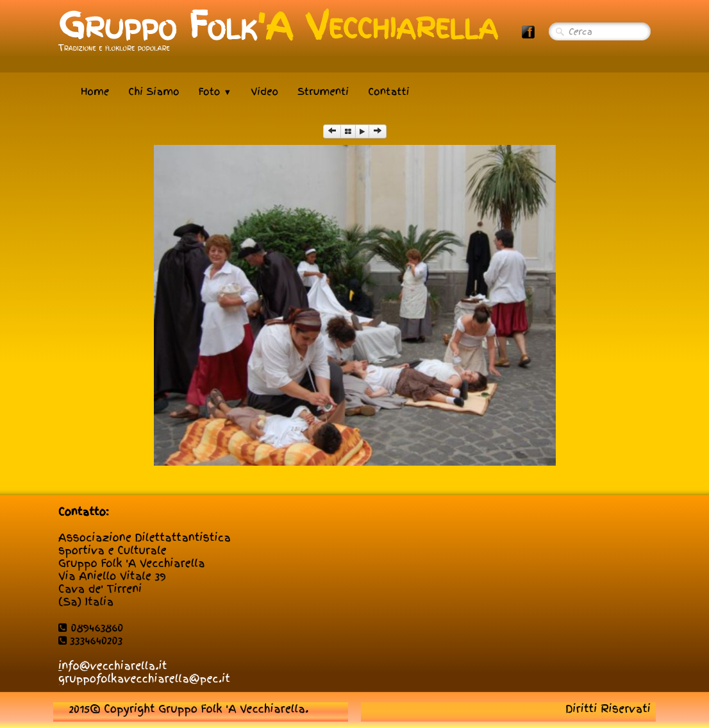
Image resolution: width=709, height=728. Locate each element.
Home (95, 92)
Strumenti (323, 92)
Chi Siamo (154, 92)
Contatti (388, 92)
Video (264, 92)
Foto (215, 92)
